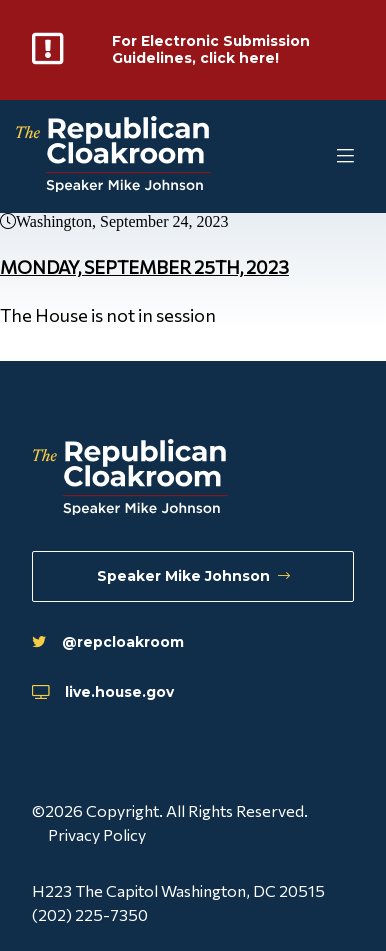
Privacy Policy (97, 834)
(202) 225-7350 (90, 914)
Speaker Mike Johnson (193, 570)
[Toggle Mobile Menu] (306, 160)
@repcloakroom (117, 639)
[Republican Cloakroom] (113, 160)
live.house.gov (112, 691)
